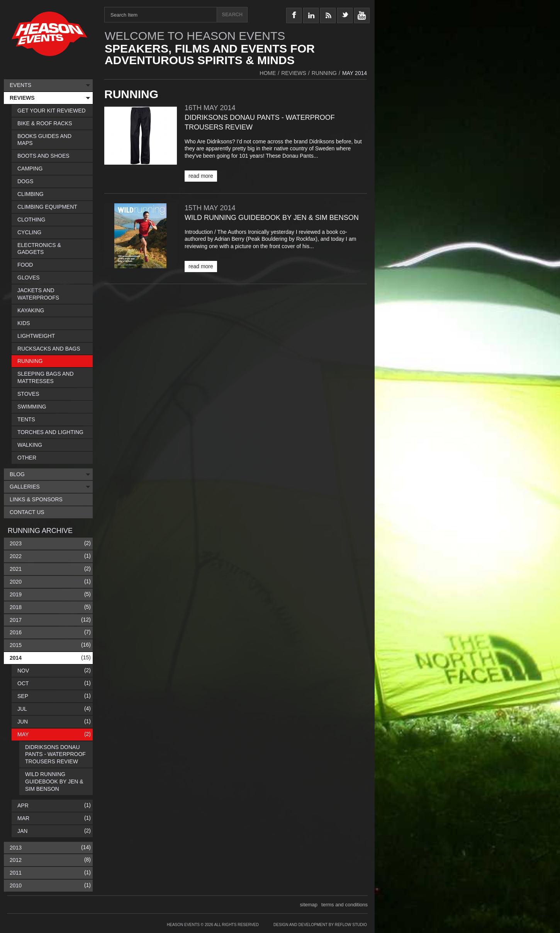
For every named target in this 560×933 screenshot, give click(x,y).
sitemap (309, 905)
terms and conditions (344, 905)
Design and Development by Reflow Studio (320, 925)
